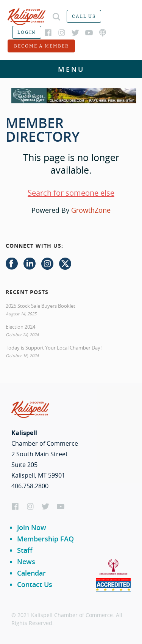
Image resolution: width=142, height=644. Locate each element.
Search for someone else (71, 193)
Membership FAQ (45, 539)
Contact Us (35, 584)
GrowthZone (91, 210)
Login (27, 32)
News (26, 562)
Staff (25, 550)
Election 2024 (20, 327)
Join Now (32, 527)
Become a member (41, 46)
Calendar (31, 573)
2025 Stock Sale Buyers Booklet (41, 306)
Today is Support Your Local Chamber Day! (54, 348)
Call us (84, 16)
